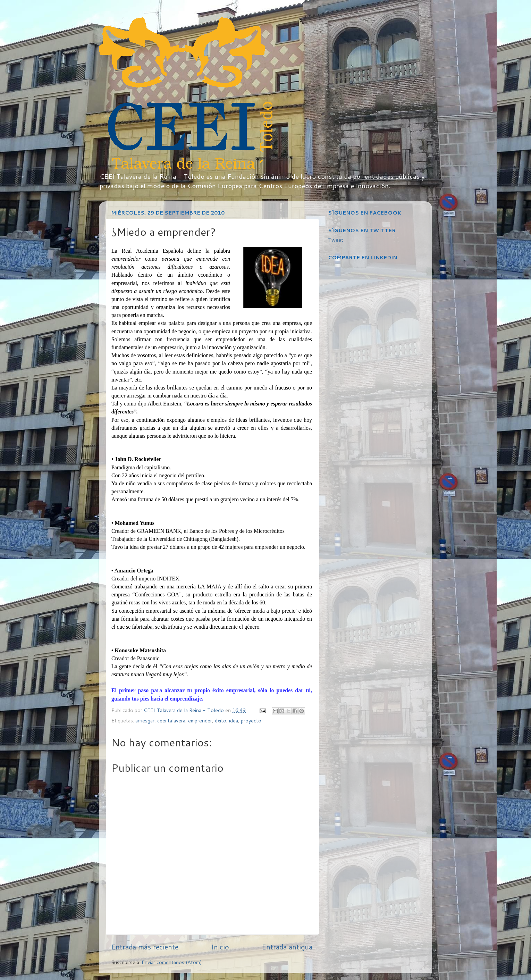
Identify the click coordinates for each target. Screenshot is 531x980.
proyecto (251, 721)
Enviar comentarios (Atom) (172, 962)
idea (234, 721)
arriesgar (145, 721)
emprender (200, 721)
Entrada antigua (287, 947)
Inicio (220, 947)
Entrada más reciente (145, 947)
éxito (221, 721)
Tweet (336, 240)
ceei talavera (171, 721)
